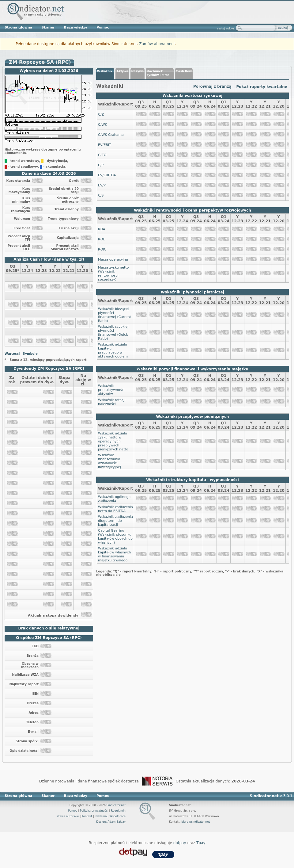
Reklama (101, 816)
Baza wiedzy (76, 27)
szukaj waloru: (226, 29)
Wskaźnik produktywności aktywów (111, 390)
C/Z (101, 115)
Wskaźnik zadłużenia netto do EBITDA (115, 509)
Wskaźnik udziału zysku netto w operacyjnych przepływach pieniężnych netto (113, 441)
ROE (102, 239)
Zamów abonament (157, 44)
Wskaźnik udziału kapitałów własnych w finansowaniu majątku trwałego (114, 554)
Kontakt (87, 816)
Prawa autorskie (68, 816)
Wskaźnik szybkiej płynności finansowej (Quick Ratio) (113, 333)
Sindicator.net (116, 805)
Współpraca (117, 816)
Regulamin (118, 811)
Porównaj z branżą (212, 86)
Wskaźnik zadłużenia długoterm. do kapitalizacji (115, 521)
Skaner (48, 27)
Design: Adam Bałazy (111, 822)
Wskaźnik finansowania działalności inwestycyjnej (109, 461)
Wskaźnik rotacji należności (112, 402)
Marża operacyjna (113, 260)
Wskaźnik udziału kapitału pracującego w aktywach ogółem (113, 350)
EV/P (102, 185)
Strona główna (18, 27)
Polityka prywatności (94, 811)
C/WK (102, 125)
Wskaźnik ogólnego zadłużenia (114, 499)
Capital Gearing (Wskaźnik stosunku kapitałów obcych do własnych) (115, 537)
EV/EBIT (105, 145)
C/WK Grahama (111, 135)
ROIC (102, 249)
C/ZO (102, 155)
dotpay (180, 843)
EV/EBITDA (107, 175)
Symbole (30, 354)
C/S (101, 195)
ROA (102, 229)
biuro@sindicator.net (196, 822)
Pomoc (103, 27)
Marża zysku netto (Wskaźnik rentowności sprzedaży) (113, 273)
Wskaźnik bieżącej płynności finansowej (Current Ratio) (115, 315)
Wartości (12, 354)
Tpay (201, 843)
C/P (101, 165)
